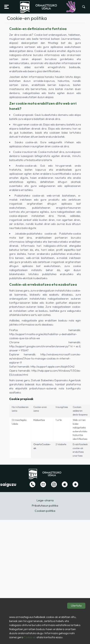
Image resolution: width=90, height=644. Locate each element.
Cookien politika (45, 511)
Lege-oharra (45, 500)
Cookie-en (30, 637)
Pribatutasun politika (45, 505)
